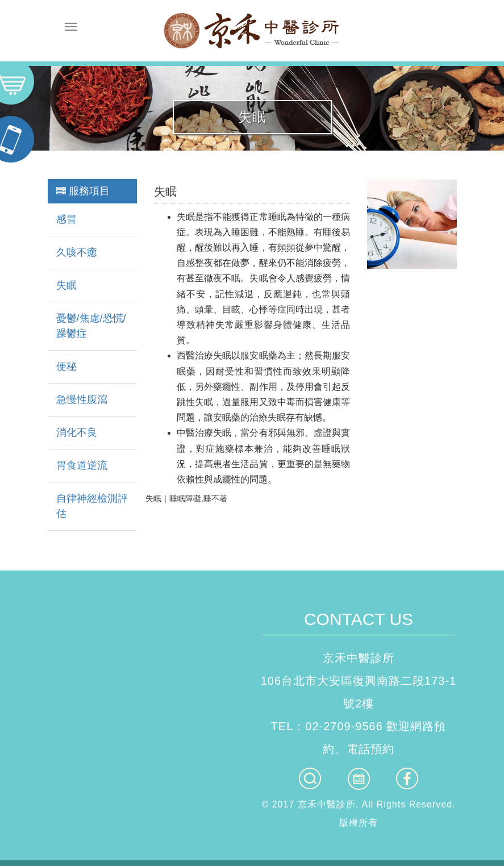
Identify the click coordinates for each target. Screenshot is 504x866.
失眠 (66, 285)
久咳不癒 (77, 252)
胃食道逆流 (82, 465)
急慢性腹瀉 (82, 399)
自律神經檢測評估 (92, 506)
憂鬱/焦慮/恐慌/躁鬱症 (91, 326)
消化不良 (77, 432)
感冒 (66, 219)
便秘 (66, 367)
